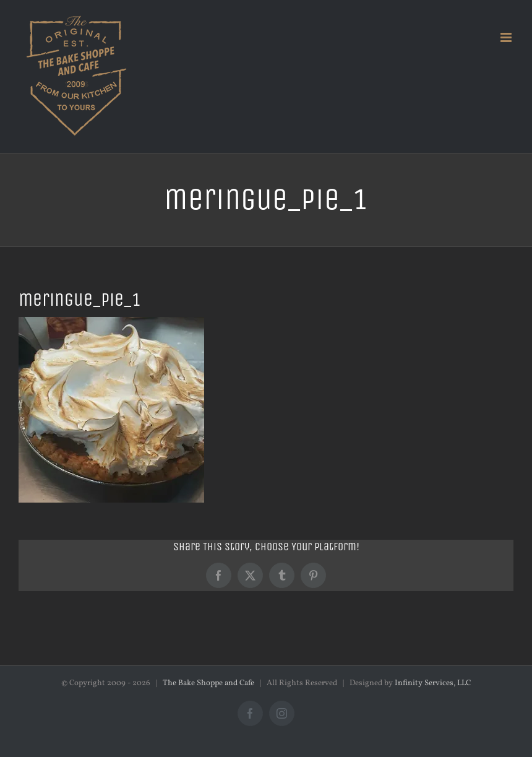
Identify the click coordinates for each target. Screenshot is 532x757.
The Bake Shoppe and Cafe (208, 683)
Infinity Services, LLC (433, 683)
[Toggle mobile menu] (507, 37)
